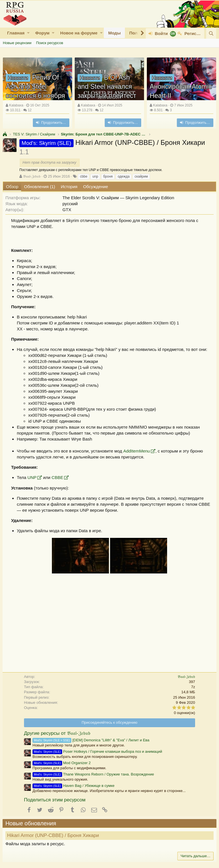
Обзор (12, 187)
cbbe (84, 176)
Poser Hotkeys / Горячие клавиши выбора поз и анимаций (97, 751)
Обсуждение (95, 187)
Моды (114, 33)
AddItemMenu (137, 451)
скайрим (141, 176)
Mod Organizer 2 (62, 763)
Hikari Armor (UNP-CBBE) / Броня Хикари (53, 835)
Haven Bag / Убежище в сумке (73, 786)
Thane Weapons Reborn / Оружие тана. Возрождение (93, 774)
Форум (42, 33)
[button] (28, 33)
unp (95, 176)
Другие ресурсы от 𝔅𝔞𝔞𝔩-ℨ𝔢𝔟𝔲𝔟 (57, 733)
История (69, 187)
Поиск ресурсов (49, 43)
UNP (32, 477)
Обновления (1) (39, 187)
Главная (16, 33)
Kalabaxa (16, 105)
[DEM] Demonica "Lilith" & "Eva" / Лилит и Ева (91, 740)
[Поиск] (211, 33)
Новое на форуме (79, 33)
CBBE (58, 477)
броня (108, 176)
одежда (124, 176)
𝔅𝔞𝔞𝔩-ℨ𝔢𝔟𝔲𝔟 (32, 176)
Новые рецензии (17, 43)
